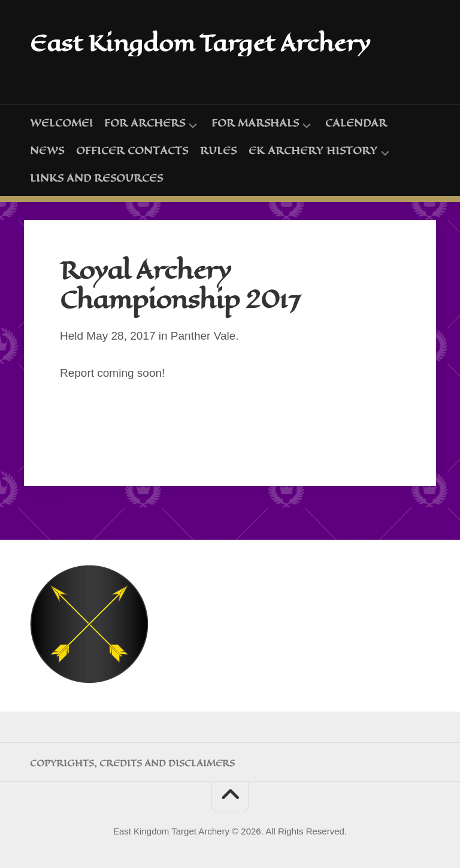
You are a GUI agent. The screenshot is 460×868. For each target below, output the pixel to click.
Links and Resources (96, 177)
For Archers (145, 123)
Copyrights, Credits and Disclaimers (132, 763)
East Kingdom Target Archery (204, 43)
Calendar (356, 122)
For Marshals (255, 123)
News (47, 150)
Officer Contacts (132, 150)
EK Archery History (313, 151)
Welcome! (61, 122)
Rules (218, 150)
